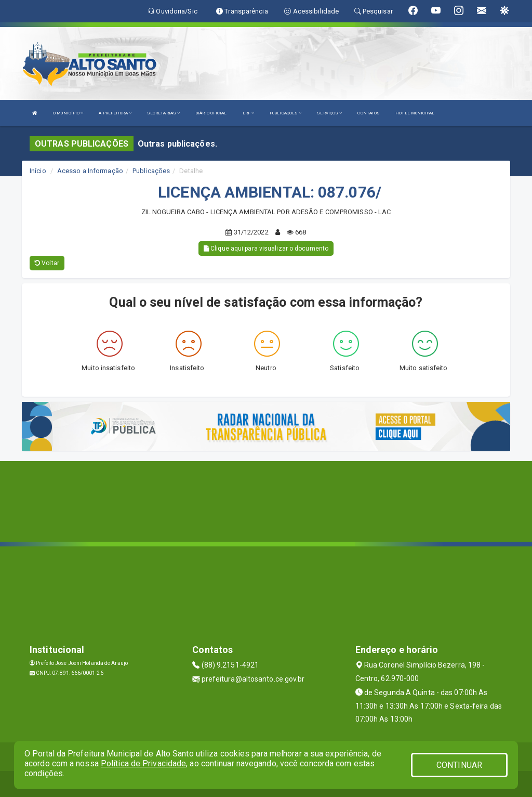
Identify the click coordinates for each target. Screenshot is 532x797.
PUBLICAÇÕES (285, 113)
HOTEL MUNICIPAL (415, 113)
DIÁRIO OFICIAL (211, 113)
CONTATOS (369, 113)
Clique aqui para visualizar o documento (266, 249)
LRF (249, 113)
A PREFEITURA (115, 113)
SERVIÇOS (329, 113)
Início (38, 171)
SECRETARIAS (163, 113)
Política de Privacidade (143, 763)
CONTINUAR (459, 765)
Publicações (151, 171)
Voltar (47, 263)
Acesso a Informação (90, 171)
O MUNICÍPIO (68, 113)
